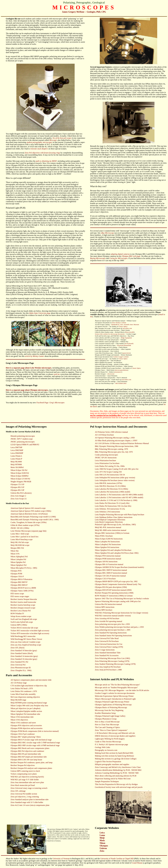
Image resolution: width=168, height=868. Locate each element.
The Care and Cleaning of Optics (107, 727)
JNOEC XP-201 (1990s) (20, 528)
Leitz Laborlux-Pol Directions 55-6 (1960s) (111, 489)
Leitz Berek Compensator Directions (109, 522)
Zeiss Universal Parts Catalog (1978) (109, 647)
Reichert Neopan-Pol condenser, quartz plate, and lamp (31, 762)
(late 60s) (128, 506)
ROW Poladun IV (17, 613)
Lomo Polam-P (16, 459)
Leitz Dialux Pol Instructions (106, 506)
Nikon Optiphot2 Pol (19, 565)
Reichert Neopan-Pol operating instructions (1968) (114, 593)
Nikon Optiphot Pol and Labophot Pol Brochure (113, 550)
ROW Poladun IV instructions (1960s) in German (114, 596)
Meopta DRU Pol (17, 548)
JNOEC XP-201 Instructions (106, 458)
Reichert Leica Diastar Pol (21, 611)
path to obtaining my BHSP (46, 161)
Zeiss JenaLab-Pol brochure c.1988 (108, 670)
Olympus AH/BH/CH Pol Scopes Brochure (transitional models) (119, 567)
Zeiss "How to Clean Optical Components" (111, 730)
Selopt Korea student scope (21, 616)
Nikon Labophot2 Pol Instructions (108, 544)
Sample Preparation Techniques (107, 781)
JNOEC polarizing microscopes (23, 442)
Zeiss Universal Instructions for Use (109, 644)
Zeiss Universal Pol (18, 665)
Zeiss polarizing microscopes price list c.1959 (112, 624)
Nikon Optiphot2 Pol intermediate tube (25, 714)
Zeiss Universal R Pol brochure (107, 641)
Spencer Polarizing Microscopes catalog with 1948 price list (118, 601)
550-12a (121, 506)
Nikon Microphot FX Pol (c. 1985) (24, 568)
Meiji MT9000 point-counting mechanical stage (29, 703)
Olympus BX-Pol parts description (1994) (111, 587)
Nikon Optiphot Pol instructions (107, 547)
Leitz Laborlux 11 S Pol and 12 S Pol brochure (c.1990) (116, 500)
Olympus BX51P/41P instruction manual (110, 590)
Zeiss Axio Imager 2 (18, 496)
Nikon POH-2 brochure (104, 536)
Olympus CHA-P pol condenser (23, 734)
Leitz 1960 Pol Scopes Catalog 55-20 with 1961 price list (117, 469)
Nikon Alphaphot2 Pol (19, 557)
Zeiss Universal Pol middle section (24, 794)
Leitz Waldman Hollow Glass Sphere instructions (114, 517)
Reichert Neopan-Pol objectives (23, 765)
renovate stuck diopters (39, 149)
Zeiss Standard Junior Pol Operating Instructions (113, 636)
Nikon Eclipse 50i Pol (19, 470)
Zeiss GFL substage (18, 791)
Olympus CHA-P (17, 576)
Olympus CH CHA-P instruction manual (110, 576)
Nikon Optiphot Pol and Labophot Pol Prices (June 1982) (117, 553)
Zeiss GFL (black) (17, 648)
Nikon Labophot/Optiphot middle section (26, 711)
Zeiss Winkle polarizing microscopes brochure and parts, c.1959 (119, 627)
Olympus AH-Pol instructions (106, 562)
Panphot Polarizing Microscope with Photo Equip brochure (122, 515)
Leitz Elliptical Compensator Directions (110, 520)
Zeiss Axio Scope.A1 (19, 499)
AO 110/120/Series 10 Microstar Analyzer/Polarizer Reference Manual (122, 443)
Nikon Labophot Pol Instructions (107, 542)
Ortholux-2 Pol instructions (110, 512)
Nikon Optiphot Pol (18, 562)
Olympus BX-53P (17, 490)
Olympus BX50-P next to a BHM (23, 588)
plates (47, 748)
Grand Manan (137, 863)
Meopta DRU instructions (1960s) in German (112, 533)
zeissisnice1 (118, 372)
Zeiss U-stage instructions (105, 650)
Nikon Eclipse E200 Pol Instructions (109, 539)
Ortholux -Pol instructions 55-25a (112, 509)
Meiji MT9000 (16, 464)
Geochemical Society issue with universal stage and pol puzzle (119, 787)
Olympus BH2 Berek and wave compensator (28, 748)
